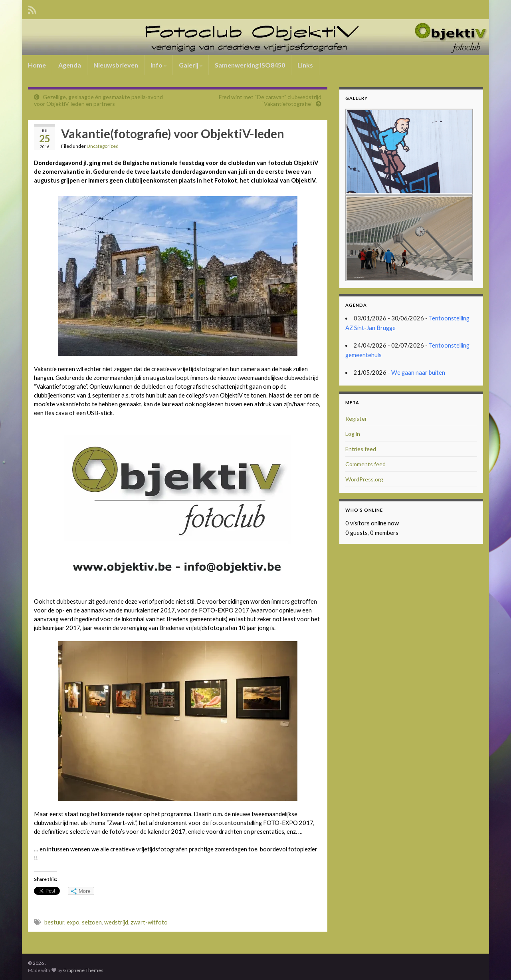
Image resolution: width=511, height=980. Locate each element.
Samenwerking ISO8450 (250, 65)
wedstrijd (116, 922)
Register (356, 418)
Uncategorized (103, 146)
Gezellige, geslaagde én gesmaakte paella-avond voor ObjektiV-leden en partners (98, 100)
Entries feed (361, 449)
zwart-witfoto (149, 922)
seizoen (92, 922)
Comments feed (365, 464)
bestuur (54, 922)
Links (305, 65)
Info (158, 65)
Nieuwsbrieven (116, 65)
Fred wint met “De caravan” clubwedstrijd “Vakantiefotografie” (270, 100)
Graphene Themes (83, 970)
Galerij (191, 65)
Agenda (70, 65)
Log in (353, 434)
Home (37, 65)
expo (73, 922)
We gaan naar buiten (418, 373)
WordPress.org (364, 479)
